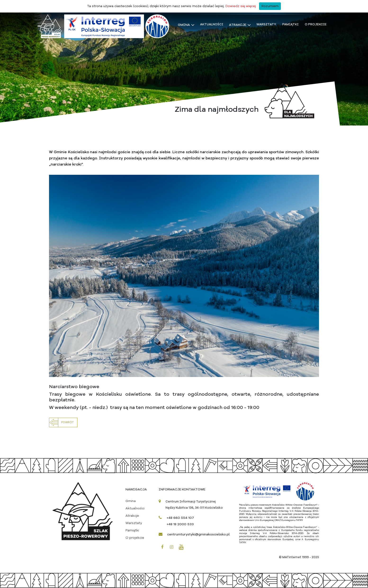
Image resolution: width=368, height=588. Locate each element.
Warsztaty (266, 25)
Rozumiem (270, 6)
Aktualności (212, 25)
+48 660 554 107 (180, 518)
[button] (63, 422)
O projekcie (316, 25)
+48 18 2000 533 (180, 524)
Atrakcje (238, 25)
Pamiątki (290, 25)
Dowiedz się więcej (241, 6)
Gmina (184, 25)
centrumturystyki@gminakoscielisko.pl (198, 534)
